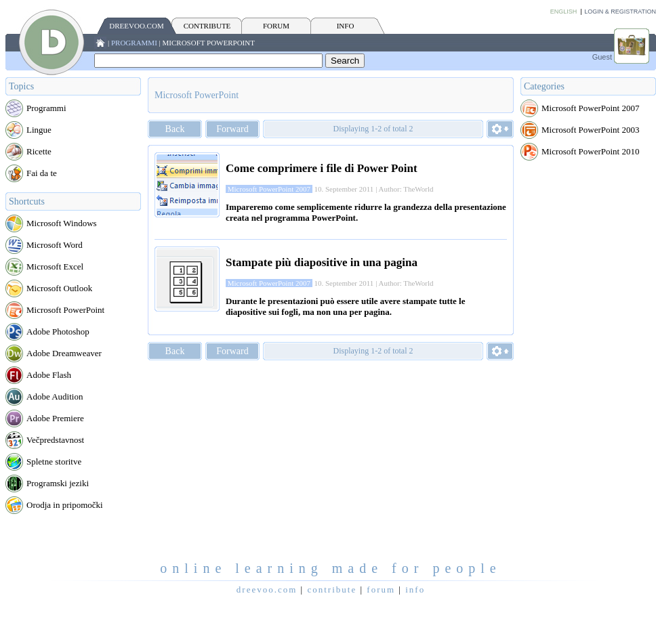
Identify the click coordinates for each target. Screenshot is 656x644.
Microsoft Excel (55, 266)
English (564, 12)
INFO (346, 26)
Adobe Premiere (55, 418)
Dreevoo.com (136, 26)
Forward (232, 129)
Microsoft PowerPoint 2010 (590, 151)
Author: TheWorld (406, 189)
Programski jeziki (58, 483)
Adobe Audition (55, 396)
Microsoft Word (55, 245)
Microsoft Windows (62, 223)
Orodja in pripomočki (65, 505)
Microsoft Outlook (59, 288)
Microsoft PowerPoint (209, 43)
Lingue (39, 130)
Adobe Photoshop (58, 331)
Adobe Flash (49, 375)
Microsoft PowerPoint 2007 (590, 108)
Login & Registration (620, 12)
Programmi (134, 43)
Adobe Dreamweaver (64, 353)
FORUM (276, 26)
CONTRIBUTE (207, 26)
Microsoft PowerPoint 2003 (590, 130)
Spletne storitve (54, 461)
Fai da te (42, 173)
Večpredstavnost (55, 440)
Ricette (39, 151)
